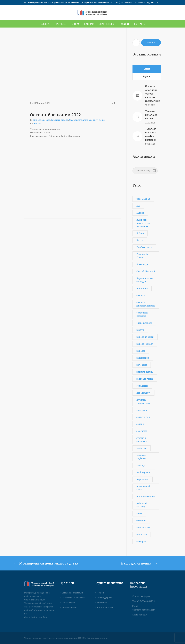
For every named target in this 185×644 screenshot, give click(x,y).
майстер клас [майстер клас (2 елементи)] (144, 472)
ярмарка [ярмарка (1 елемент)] (141, 542)
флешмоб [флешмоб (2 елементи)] (142, 535)
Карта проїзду (139, 615)
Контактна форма (141, 596)
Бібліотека (102, 603)
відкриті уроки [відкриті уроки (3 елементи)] (145, 379)
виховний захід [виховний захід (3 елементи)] (145, 337)
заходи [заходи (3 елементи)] (140, 424)
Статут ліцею (68, 603)
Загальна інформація (72, 593)
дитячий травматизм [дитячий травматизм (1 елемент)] (143, 401)
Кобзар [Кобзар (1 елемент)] (140, 233)
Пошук (151, 43)
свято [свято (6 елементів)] (139, 514)
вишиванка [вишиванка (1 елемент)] (143, 358)
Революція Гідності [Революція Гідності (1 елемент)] (142, 256)
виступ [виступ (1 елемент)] (140, 330)
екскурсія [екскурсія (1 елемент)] (142, 410)
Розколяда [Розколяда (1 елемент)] (142, 264)
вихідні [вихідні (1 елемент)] (141, 351)
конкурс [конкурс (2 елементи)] (141, 465)
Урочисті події (97, 120)
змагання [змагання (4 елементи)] (142, 431)
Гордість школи (60, 120)
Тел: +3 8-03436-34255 (143, 601)
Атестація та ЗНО (106, 608)
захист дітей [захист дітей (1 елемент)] (143, 417)
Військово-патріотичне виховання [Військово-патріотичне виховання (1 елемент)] (143, 223)
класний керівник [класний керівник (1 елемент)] (142, 457)
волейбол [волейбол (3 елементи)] (142, 365)
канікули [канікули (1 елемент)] (142, 448)
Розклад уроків (105, 598)
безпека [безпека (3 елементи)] (141, 296)
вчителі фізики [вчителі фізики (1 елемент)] (145, 372)
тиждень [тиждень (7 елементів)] (141, 521)
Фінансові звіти (70, 608)
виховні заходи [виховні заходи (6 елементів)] (145, 344)
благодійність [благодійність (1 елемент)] (144, 323)
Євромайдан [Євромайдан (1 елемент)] (143, 199)
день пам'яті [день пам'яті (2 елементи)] (143, 393)
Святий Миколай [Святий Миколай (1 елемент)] (146, 271)
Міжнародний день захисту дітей (49, 563)
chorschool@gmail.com (148, 2)
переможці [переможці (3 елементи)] (143, 479)
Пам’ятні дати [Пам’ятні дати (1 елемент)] (144, 247)
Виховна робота (42, 120)
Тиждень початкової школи (152, 115)
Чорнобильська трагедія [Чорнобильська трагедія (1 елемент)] (145, 280)
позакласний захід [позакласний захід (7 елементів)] (143, 488)
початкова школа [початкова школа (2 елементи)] (146, 496)
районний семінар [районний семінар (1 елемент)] (142, 505)
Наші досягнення (136, 563)
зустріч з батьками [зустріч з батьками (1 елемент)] (142, 440)
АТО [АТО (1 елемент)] (138, 206)
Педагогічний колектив (74, 598)
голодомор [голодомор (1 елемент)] (142, 386)
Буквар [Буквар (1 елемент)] (140, 213)
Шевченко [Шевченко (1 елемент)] (142, 289)
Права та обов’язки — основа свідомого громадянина (153, 94)
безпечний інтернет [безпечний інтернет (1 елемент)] (142, 314)
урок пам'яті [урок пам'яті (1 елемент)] (143, 528)
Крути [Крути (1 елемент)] (140, 240)
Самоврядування (79, 120)
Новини (101, 593)
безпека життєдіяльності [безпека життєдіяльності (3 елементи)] (146, 304)
